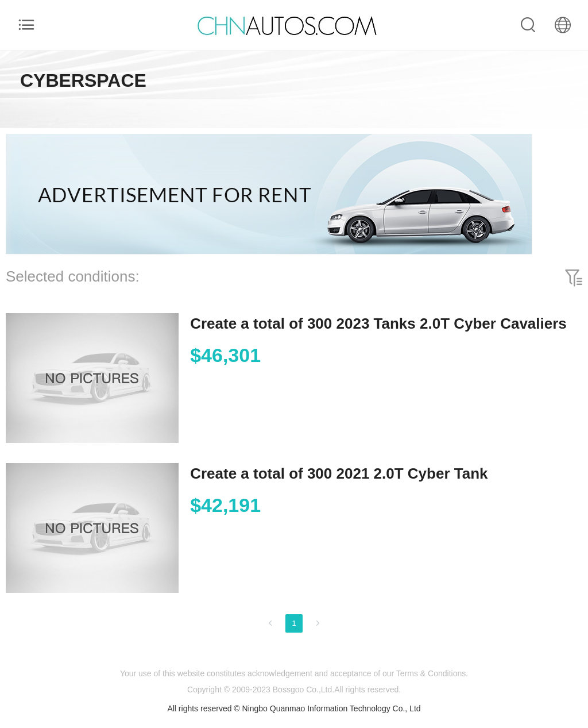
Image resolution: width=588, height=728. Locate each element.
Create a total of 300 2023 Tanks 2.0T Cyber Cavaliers (378, 323)
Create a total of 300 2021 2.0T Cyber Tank (339, 473)
